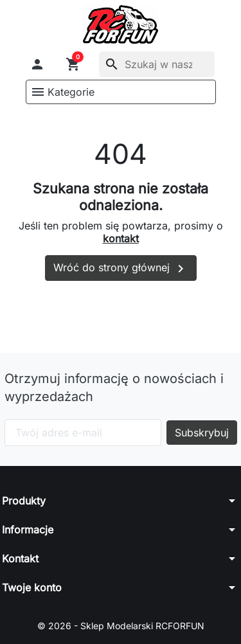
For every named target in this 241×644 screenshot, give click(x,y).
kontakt (121, 238)
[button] (37, 64)
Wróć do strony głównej (121, 269)
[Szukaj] (157, 64)
